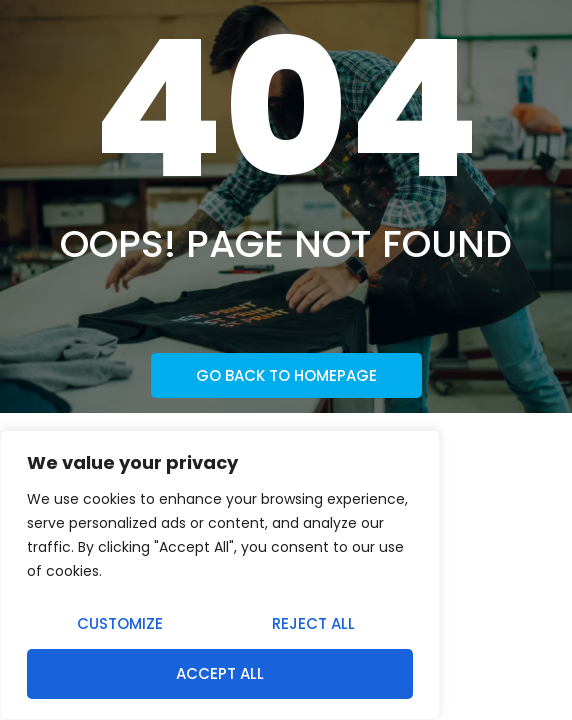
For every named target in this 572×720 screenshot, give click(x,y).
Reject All (313, 623)
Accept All (220, 673)
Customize (120, 623)
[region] (220, 575)
